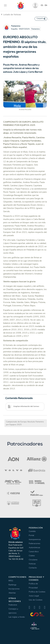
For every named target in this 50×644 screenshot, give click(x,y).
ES (42, 5)
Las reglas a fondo (17, 617)
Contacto (33, 568)
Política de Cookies (37, 592)
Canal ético (34, 551)
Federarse (13, 605)
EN (46, 5)
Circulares (33, 560)
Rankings (12, 585)
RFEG (11, 581)
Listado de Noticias (11, 15)
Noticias (32, 564)
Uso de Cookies (36, 600)
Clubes (32, 556)
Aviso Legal (34, 596)
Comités (32, 531)
